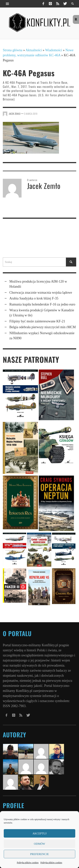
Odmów (39, 844)
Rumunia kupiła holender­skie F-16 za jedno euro (42, 304)
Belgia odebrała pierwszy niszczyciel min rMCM (42, 327)
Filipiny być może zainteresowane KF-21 (37, 321)
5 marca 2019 (31, 114)
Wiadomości (54, 50)
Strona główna (13, 50)
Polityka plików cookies (28, 863)
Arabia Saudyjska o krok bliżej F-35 (34, 298)
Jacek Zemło (15, 114)
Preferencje (39, 854)
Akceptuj (39, 833)
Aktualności (34, 50)
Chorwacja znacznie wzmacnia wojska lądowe (41, 293)
